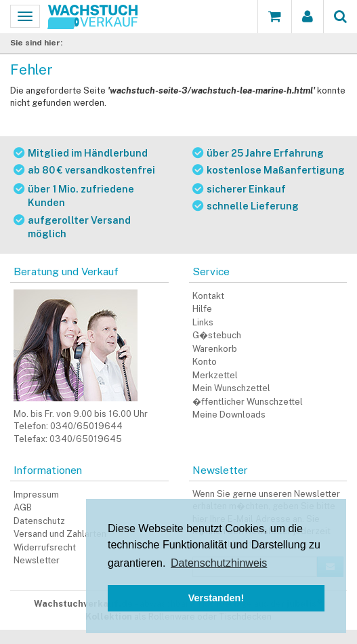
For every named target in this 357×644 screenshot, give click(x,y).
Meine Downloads (229, 415)
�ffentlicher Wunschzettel (248, 402)
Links (203, 322)
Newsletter (37, 560)
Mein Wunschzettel (231, 388)
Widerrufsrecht (45, 547)
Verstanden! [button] (216, 598)
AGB (23, 507)
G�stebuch (217, 335)
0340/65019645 (86, 439)
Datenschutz (39, 521)
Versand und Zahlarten (60, 534)
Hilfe (202, 309)
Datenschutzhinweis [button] (219, 563)
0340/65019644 (86, 426)
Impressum (36, 495)
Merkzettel (215, 375)
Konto (205, 362)
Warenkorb (215, 349)
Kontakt (208, 296)
